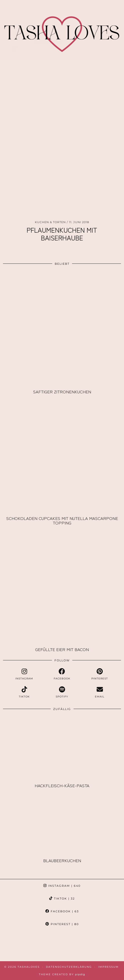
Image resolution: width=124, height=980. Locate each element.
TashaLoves (29, 967)
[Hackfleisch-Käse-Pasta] (62, 748)
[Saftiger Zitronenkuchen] (62, 328)
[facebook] (62, 674)
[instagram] (24, 674)
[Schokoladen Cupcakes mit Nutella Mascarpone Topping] (62, 455)
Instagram (62, 886)
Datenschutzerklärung (69, 967)
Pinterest (62, 924)
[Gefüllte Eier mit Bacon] (62, 586)
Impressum (108, 967)
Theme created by (62, 974)
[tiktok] (24, 692)
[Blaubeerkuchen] (62, 823)
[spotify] (62, 692)
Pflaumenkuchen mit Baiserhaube (62, 234)
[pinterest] (100, 674)
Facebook (62, 911)
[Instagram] (16, 946)
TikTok (62, 899)
